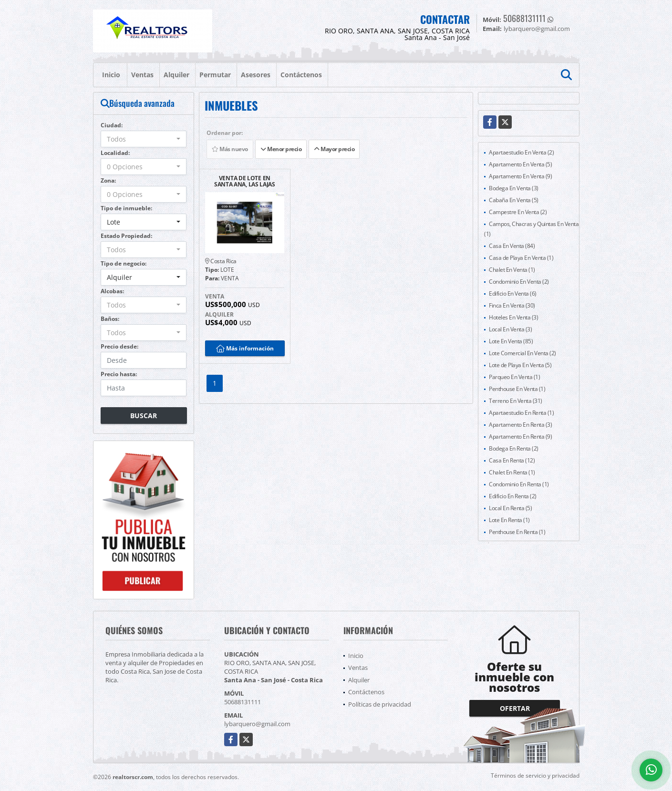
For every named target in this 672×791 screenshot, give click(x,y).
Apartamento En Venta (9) (520, 176)
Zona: (108, 180)
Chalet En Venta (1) (512, 270)
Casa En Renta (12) (512, 460)
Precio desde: (119, 346)
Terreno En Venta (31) (516, 401)
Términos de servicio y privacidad (535, 776)
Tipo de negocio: (124, 263)
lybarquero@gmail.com (257, 724)
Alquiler (176, 75)
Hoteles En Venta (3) (513, 317)
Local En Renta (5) (510, 508)
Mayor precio (334, 149)
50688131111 (524, 18)
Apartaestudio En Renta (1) (521, 413)
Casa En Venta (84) (512, 246)
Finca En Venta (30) (512, 305)
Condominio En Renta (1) (519, 484)
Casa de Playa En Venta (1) (521, 258)
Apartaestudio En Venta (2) (521, 152)
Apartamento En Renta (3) (520, 425)
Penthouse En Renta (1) (517, 532)
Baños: (110, 319)
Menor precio (281, 149)
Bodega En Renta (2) (514, 448)
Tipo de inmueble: (126, 208)
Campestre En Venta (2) (518, 212)
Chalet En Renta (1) (512, 472)
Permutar (215, 75)
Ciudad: (112, 125)
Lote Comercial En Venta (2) (522, 353)
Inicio (111, 75)
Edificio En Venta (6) (513, 293)
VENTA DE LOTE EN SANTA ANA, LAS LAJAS (245, 181)
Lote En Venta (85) (511, 341)
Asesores (256, 75)
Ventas (142, 75)
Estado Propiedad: (126, 236)
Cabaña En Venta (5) (514, 200)
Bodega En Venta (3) (514, 188)
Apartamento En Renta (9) (520, 437)
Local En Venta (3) (510, 329)
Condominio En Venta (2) (519, 282)
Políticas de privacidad (380, 704)
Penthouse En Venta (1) (517, 389)
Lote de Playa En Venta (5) (520, 365)
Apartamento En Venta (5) (520, 164)
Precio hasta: (119, 374)
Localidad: (115, 153)
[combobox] (144, 139)
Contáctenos (301, 75)
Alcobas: (112, 291)
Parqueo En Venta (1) (514, 377)
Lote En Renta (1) (509, 520)
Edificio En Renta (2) (513, 496)
